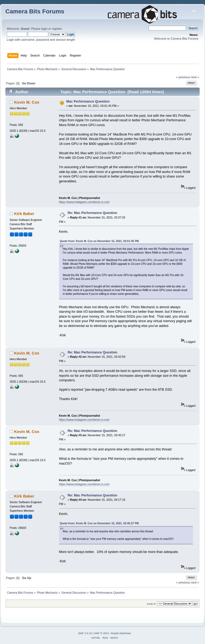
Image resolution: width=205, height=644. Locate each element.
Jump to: (151, 604)
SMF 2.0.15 (85, 633)
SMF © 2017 (102, 633)
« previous (183, 77)
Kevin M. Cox (27, 102)
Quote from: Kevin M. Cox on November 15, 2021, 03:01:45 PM (99, 241)
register (57, 29)
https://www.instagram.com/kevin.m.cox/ (84, 202)
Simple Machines (121, 633)
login (44, 29)
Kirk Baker (24, 214)
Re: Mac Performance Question (92, 213)
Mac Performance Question (88, 101)
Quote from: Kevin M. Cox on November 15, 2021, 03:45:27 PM (99, 523)
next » (195, 77)
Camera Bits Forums (35, 11)
